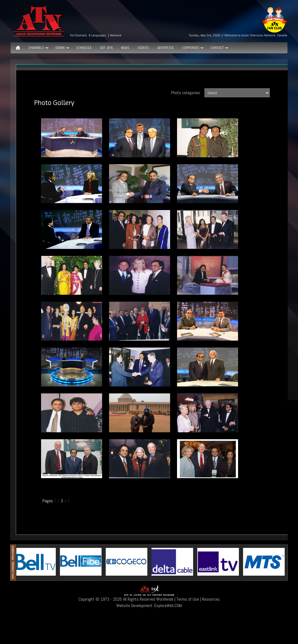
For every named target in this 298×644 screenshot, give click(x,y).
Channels (36, 48)
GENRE (60, 48)
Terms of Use (188, 599)
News (125, 48)
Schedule (84, 48)
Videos (143, 48)
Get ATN (106, 48)
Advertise (166, 48)
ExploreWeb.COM (168, 606)
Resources (211, 599)
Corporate (191, 48)
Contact (217, 48)
